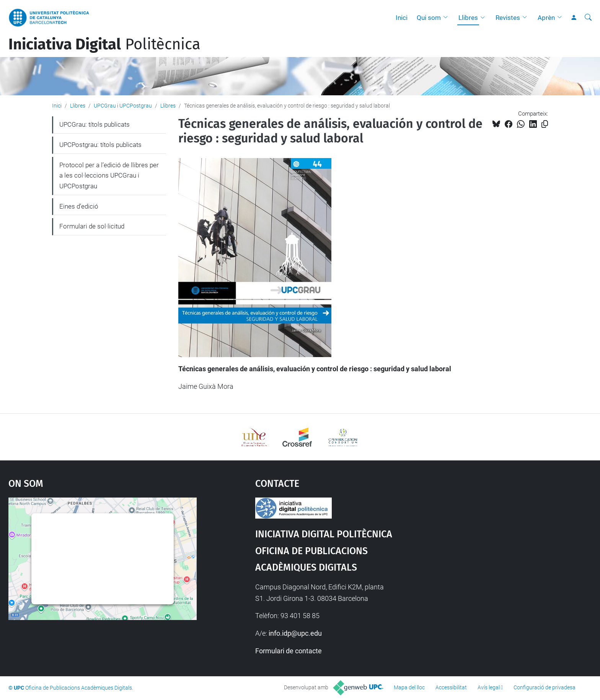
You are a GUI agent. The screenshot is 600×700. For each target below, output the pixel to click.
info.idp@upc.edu (295, 633)
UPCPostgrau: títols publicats (100, 145)
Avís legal (489, 687)
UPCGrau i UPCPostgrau (123, 106)
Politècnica (104, 44)
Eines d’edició (79, 206)
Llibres (468, 18)
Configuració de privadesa (545, 687)
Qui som (429, 18)
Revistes (508, 18)
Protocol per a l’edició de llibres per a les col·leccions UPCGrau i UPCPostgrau (109, 175)
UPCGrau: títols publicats (95, 124)
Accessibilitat (451, 687)
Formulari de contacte (289, 651)
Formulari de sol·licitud (92, 226)
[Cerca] (588, 18)
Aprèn (546, 18)
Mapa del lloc (409, 687)
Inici (402, 18)
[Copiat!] (545, 124)
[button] (447, 18)
